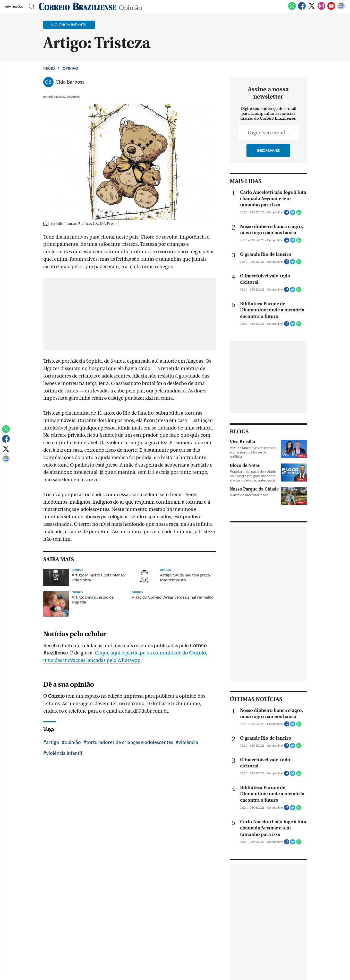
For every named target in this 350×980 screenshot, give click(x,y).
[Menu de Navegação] (15, 6)
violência (188, 742)
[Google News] (341, 9)
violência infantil (64, 753)
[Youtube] (331, 9)
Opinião (130, 7)
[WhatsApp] (292, 9)
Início (49, 68)
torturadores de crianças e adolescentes (130, 742)
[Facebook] (302, 9)
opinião (73, 742)
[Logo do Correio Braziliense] (78, 6)
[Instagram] (321, 9)
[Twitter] (312, 9)
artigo (53, 742)
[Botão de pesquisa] (30, 6)
